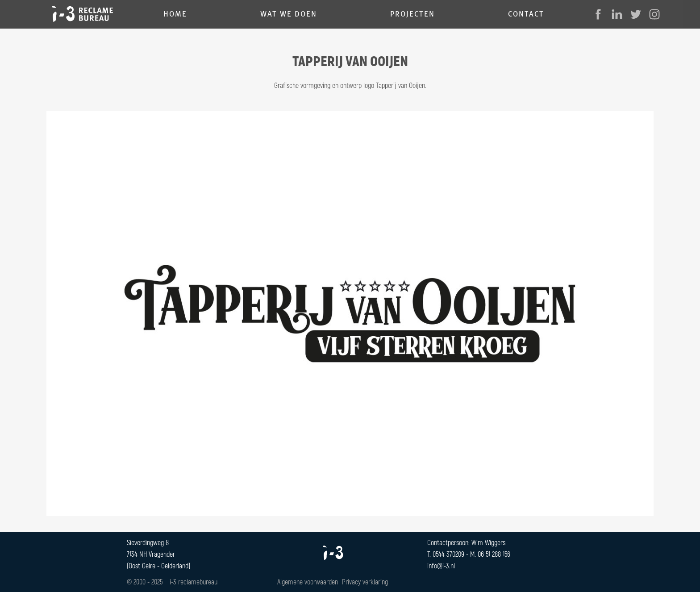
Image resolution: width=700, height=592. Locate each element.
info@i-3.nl (441, 565)
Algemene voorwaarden (308, 582)
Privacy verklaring (365, 582)
